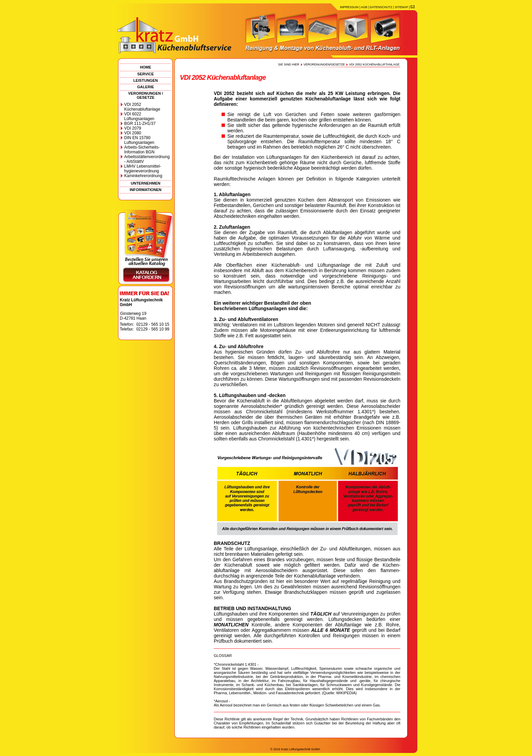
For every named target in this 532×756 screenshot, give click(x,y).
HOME (146, 67)
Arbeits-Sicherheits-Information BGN (142, 150)
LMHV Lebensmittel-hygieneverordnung (143, 169)
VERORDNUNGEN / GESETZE (146, 95)
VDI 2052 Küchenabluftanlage (142, 107)
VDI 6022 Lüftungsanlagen (139, 116)
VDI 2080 (133, 133)
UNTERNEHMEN (145, 183)
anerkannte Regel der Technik (278, 719)
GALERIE (146, 87)
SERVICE (146, 74)
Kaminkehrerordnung (143, 176)
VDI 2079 (133, 128)
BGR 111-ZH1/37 (140, 124)
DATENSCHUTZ (381, 7)
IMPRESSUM (349, 7)
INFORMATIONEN (146, 190)
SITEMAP (401, 7)
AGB (364, 7)
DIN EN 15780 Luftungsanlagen (139, 140)
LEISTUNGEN (146, 80)
